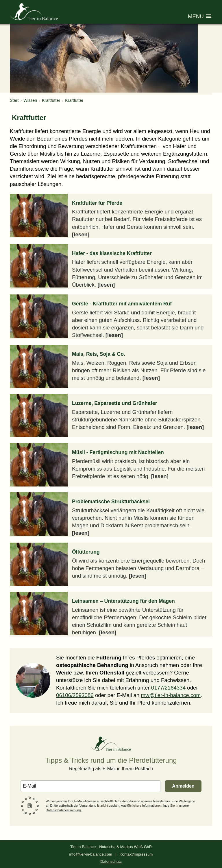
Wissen (30, 100)
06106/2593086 (75, 695)
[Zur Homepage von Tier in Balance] (34, 12)
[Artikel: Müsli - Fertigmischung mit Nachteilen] (111, 465)
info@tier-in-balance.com (91, 854)
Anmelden (183, 786)
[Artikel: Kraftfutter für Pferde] (111, 216)
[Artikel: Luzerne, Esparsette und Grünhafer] (111, 416)
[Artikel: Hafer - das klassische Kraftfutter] (111, 266)
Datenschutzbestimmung (64, 810)
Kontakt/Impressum (136, 854)
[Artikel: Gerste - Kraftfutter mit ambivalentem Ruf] (111, 317)
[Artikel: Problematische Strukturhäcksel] (111, 515)
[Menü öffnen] (200, 17)
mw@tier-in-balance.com (171, 695)
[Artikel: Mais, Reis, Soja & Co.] (111, 366)
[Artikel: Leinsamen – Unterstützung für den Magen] (111, 614)
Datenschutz (111, 861)
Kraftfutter (51, 100)
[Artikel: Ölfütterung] (111, 564)
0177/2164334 (168, 688)
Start (14, 100)
